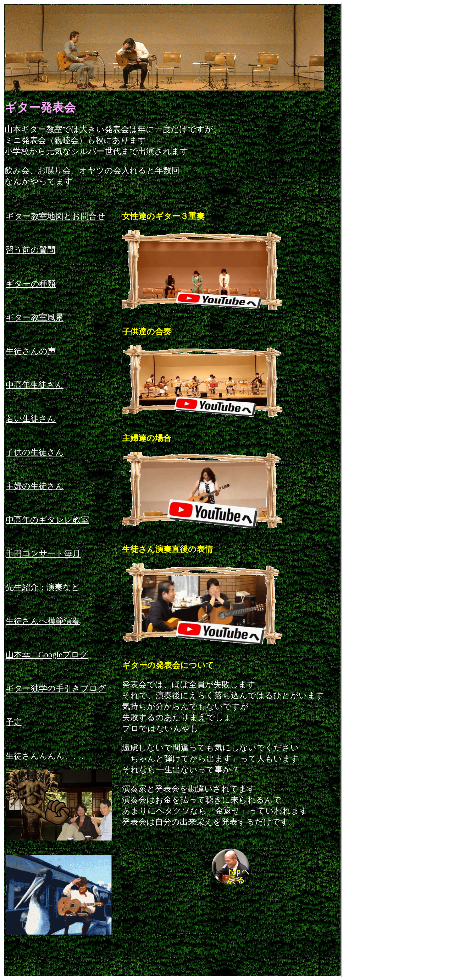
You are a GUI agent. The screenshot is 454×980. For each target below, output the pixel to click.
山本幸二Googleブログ (47, 655)
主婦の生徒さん (35, 486)
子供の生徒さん (35, 452)
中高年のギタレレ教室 (47, 520)
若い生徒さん (31, 419)
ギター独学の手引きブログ (56, 688)
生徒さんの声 (31, 351)
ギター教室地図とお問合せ (56, 216)
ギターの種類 (31, 284)
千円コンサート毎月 (43, 554)
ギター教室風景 (35, 317)
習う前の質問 (31, 250)
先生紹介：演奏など (43, 587)
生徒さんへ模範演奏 (43, 621)
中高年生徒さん (35, 385)
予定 (14, 722)
